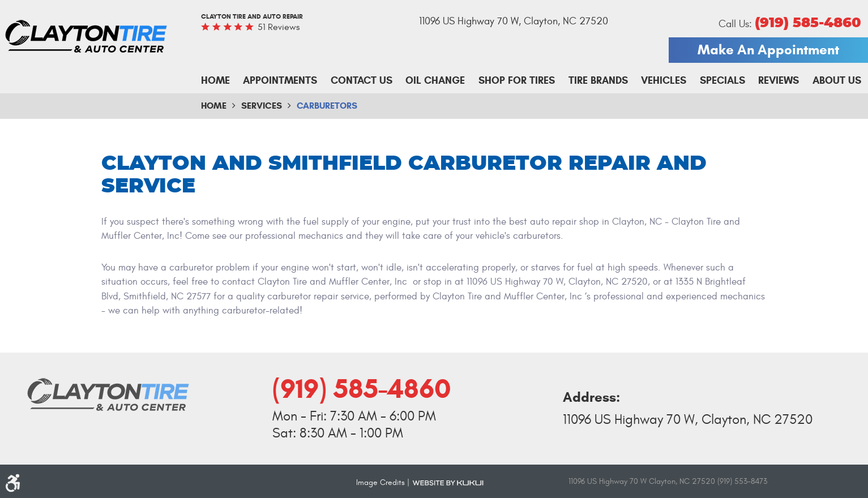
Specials (722, 80)
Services (262, 106)
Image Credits (380, 482)
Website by (448, 482)
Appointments (280, 80)
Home (215, 80)
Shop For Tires (517, 80)
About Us (837, 80)
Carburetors (327, 106)
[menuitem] (215, 81)
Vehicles (664, 80)
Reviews (779, 80)
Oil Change (435, 80)
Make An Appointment (768, 50)
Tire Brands (598, 80)
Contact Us (362, 80)
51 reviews (279, 27)
